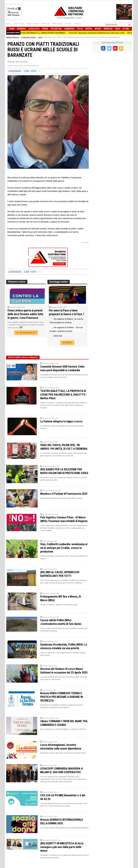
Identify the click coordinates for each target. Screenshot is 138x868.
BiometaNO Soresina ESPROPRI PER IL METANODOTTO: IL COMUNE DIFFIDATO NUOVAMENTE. (36, 33)
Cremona (21, 29)
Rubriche (108, 29)
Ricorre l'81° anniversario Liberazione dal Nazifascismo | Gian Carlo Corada (100, 33)
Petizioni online (17, 282)
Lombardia (69, 29)
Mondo (98, 29)
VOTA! (67, 343)
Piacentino (56, 29)
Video (118, 29)
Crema (45, 29)
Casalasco (34, 29)
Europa (89, 29)
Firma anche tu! (26, 333)
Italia (80, 29)
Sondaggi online (59, 282)
